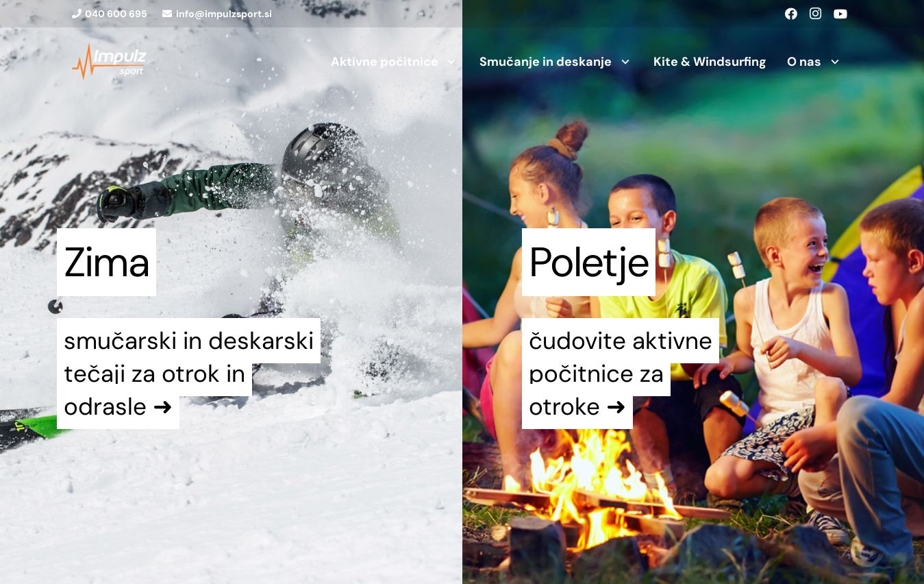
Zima (107, 262)
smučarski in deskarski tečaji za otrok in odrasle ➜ (189, 374)
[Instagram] (816, 14)
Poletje (589, 262)
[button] (449, 62)
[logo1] (110, 62)
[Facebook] (791, 14)
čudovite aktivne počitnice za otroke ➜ (621, 374)
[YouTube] (840, 14)
